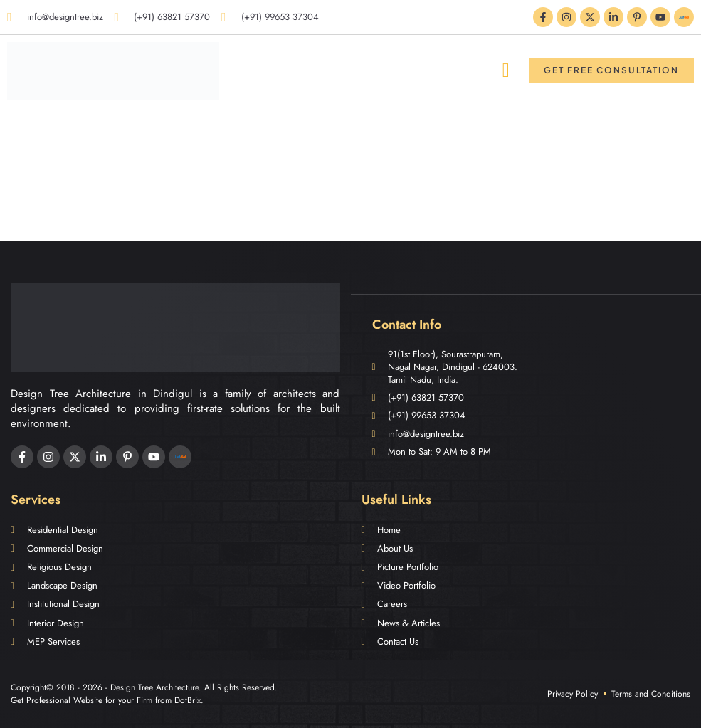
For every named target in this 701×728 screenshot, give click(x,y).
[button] (506, 70)
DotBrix (188, 700)
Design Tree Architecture (154, 687)
